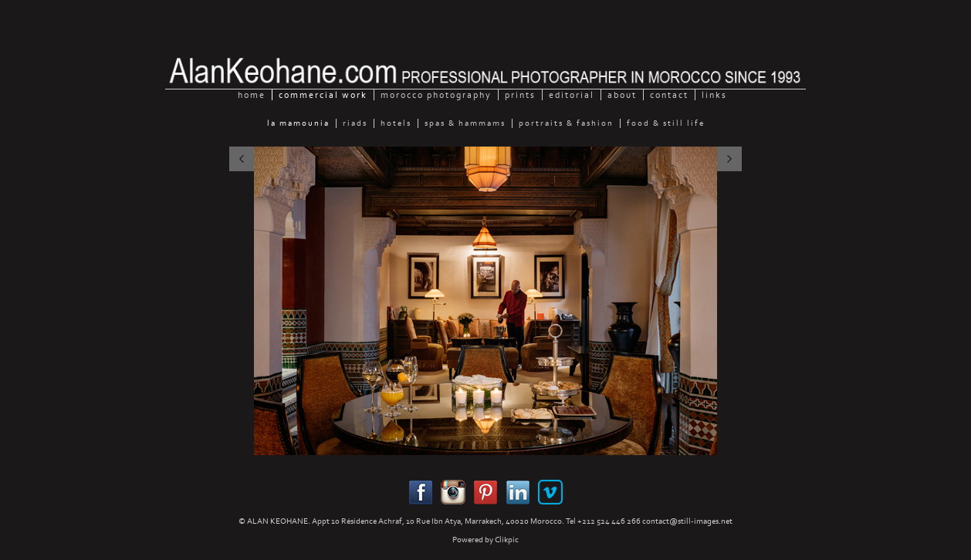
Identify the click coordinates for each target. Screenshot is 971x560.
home (252, 95)
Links (714, 95)
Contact (669, 95)
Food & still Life (666, 123)
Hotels (396, 123)
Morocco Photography (436, 95)
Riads (355, 123)
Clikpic (507, 540)
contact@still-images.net (687, 521)
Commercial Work (323, 95)
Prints (520, 95)
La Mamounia (298, 123)
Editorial (572, 95)
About (622, 95)
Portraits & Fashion (566, 123)
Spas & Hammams (465, 123)
